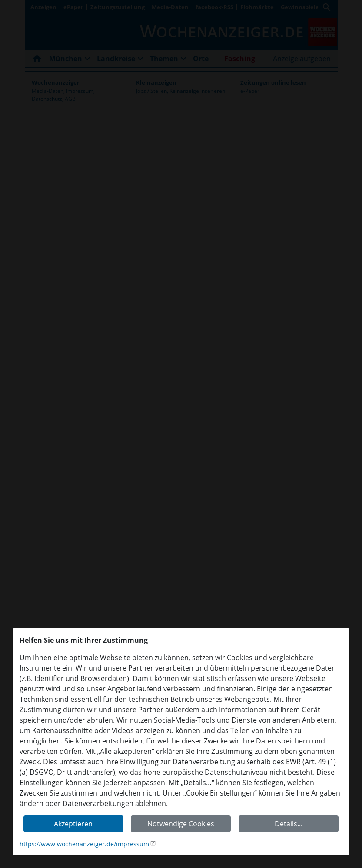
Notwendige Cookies (181, 824)
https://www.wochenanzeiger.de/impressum (84, 844)
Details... (289, 824)
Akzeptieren (73, 824)
